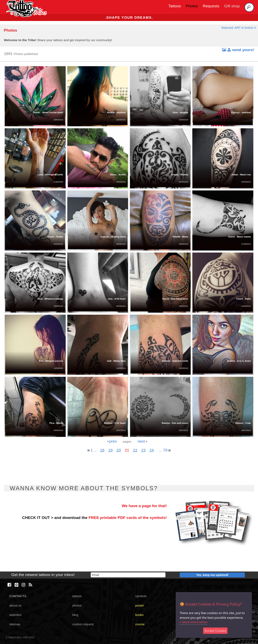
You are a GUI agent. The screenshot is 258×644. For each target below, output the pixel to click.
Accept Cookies (215, 631)
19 (110, 450)
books (139, 615)
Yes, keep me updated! (212, 575)
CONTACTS (18, 596)
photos (77, 605)
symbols (141, 596)
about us (15, 605)
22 (135, 450)
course (140, 624)
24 (152, 450)
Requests (211, 6)
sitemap (15, 624)
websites (15, 615)
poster (140, 605)
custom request (83, 624)
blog (75, 615)
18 (102, 450)
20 (119, 450)
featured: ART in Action (239, 28)
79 (167, 450)
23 (143, 450)
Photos (192, 6)
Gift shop (232, 6)
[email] (128, 575)
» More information (194, 622)
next (142, 441)
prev (112, 441)
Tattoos (175, 6)
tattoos (77, 596)
